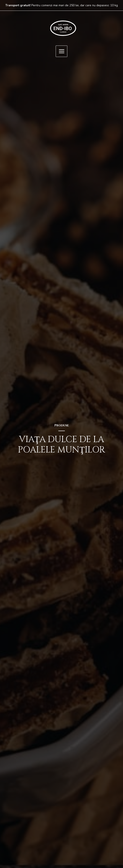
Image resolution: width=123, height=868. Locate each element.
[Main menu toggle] (61, 51)
